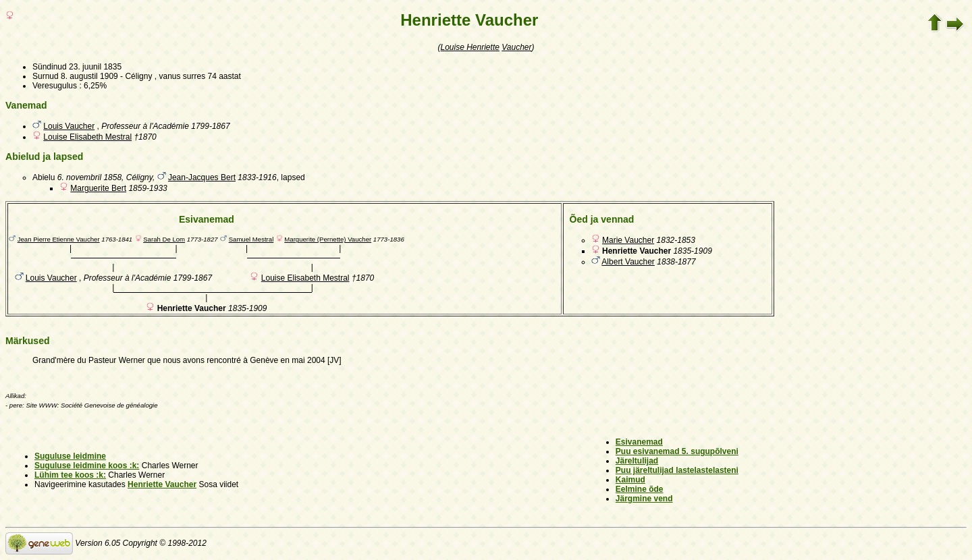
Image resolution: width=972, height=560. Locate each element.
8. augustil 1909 (89, 76)
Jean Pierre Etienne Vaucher (59, 239)
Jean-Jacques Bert (202, 177)
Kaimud (630, 480)
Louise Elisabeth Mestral (87, 137)
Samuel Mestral (251, 239)
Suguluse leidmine (70, 456)
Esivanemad (639, 442)
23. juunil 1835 (95, 67)
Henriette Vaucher (162, 484)
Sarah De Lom (164, 239)
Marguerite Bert (98, 188)
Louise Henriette (470, 47)
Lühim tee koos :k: (70, 475)
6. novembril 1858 (89, 177)
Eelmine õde (640, 489)
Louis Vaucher (69, 126)
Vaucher (516, 47)
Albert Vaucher (628, 262)
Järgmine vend (644, 499)
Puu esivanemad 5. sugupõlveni (677, 451)
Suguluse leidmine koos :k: (87, 466)
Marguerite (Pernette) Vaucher (328, 239)
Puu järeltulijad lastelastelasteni (677, 470)
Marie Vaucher (628, 240)
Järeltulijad (637, 461)
